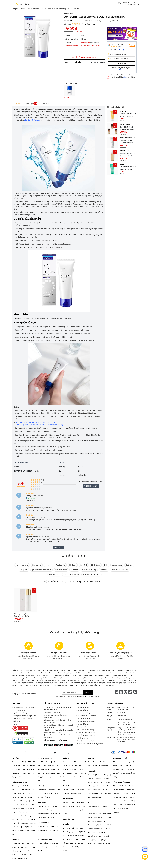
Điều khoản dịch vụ (82, 727)
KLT (60, 471)
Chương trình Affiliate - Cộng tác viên (24, 716)
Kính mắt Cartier (61, 570)
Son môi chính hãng (89, 570)
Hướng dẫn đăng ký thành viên (86, 735)
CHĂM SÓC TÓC (68, 799)
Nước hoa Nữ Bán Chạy (120, 570)
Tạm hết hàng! (84, 57)
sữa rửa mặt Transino (32, 120)
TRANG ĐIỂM (92, 771)
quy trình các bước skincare (41, 570)
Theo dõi (132, 45)
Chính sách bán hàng (82, 707)
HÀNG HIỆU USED (68, 819)
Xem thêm (59, 547)
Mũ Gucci (73, 565)
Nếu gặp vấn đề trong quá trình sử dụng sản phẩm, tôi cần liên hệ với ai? (58, 731)
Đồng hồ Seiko (54, 574)
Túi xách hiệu (60, 565)
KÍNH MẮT (66, 786)
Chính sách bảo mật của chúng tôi (88, 696)
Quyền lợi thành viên (82, 738)
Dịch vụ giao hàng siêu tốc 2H (85, 732)
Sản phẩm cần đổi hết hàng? (53, 712)
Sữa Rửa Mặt (96, 21)
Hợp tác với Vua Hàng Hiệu (21, 713)
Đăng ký (122, 70)
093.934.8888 (133, 2)
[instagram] (121, 692)
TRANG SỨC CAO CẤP (120, 758)
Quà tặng (129, 565)
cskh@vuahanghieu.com (125, 719)
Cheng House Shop (118, 44)
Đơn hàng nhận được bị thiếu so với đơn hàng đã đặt (57, 716)
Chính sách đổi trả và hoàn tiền (86, 716)
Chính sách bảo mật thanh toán (86, 721)
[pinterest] (126, 692)
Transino (22, 9)
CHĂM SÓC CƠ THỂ (44, 823)
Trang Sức (24, 570)
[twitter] (130, 692)
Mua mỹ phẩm (117, 565)
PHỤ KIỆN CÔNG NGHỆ (45, 839)
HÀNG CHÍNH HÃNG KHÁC (122, 782)
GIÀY (90, 803)
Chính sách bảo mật (82, 724)
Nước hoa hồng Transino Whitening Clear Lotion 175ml (36, 422)
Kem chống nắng (22, 565)
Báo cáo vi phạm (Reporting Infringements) (89, 744)
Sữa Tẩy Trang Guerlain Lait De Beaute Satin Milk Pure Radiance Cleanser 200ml (25, 615)
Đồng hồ (48, 565)
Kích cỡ (62, 467)
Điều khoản (32, 752)
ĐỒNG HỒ (41, 786)
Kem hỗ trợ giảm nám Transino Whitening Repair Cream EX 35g (39, 425)
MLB (106, 565)
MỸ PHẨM (66, 824)
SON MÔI (91, 758)
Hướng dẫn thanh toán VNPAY (22, 719)
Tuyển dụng (16, 721)
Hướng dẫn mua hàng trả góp (85, 741)
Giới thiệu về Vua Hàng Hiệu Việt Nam (25, 707)
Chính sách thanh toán (83, 719)
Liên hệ (15, 724)
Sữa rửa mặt (37, 565)
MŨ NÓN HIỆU (42, 803)
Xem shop (122, 64)
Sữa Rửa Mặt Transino (33, 9)
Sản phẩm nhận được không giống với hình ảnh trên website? (58, 721)
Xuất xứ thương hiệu (23, 471)
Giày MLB (104, 570)
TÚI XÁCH (16, 758)
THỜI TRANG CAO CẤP (20, 782)
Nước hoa (74, 570)
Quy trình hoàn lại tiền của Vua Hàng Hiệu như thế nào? (58, 736)
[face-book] (117, 692)
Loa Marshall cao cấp (71, 574)
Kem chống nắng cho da (91, 574)
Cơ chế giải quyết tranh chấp (85, 730)
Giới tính (17, 467)
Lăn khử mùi (96, 565)
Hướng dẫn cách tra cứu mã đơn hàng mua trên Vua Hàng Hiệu (58, 708)
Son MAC (84, 565)
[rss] (135, 692)
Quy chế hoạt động (19, 710)
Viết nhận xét (91, 486)
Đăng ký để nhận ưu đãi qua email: (24, 694)
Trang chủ (15, 9)
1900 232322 (134, 5)
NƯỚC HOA (66, 758)
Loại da (62, 475)
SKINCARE (16, 840)
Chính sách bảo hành (82, 710)
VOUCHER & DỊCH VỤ (45, 758)
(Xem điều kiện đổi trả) (125, 50)
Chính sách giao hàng (83, 713)
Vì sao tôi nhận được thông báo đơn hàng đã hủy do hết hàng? (58, 726)
